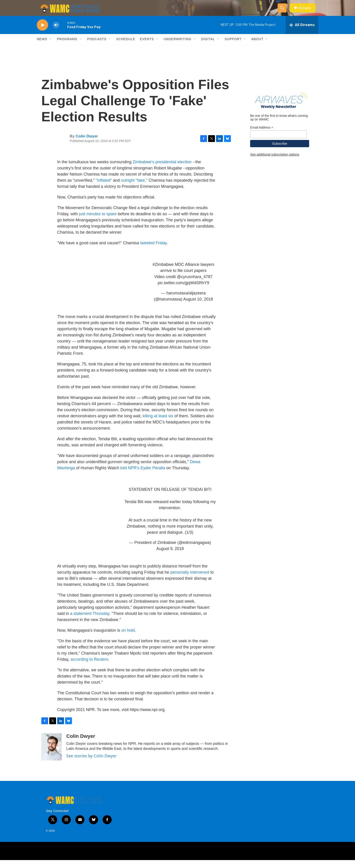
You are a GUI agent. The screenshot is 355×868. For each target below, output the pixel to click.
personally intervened (190, 580)
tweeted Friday (154, 251)
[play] (42, 33)
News (42, 47)
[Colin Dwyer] (52, 755)
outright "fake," (135, 188)
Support (233, 47)
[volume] (56, 33)
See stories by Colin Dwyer (91, 764)
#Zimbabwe (163, 272)
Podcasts (97, 47)
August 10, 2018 (198, 307)
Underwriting (177, 47)
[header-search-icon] (284, 12)
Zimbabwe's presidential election (162, 170)
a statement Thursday (90, 621)
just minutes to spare (98, 222)
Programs (67, 47)
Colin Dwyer (87, 144)
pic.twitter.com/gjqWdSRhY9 (183, 291)
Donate (307, 12)
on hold (128, 638)
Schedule (126, 47)
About (257, 47)
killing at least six (158, 424)
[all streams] (302, 33)
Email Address (262, 136)
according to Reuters (89, 667)
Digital (208, 47)
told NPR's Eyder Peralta (143, 476)
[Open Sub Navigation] (51, 47)
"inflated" (104, 188)
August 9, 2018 (170, 557)
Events (147, 47)
